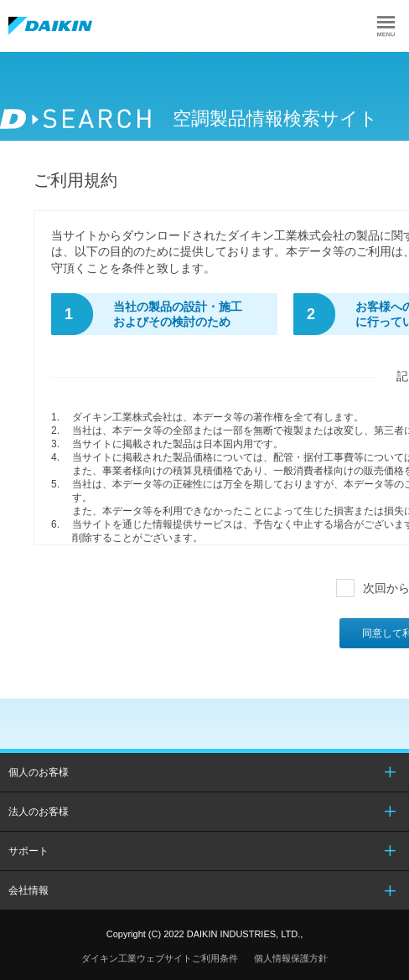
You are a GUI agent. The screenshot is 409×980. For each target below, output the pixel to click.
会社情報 (28, 890)
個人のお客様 (39, 772)
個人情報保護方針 (291, 958)
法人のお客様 (39, 812)
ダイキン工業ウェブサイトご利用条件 (160, 958)
